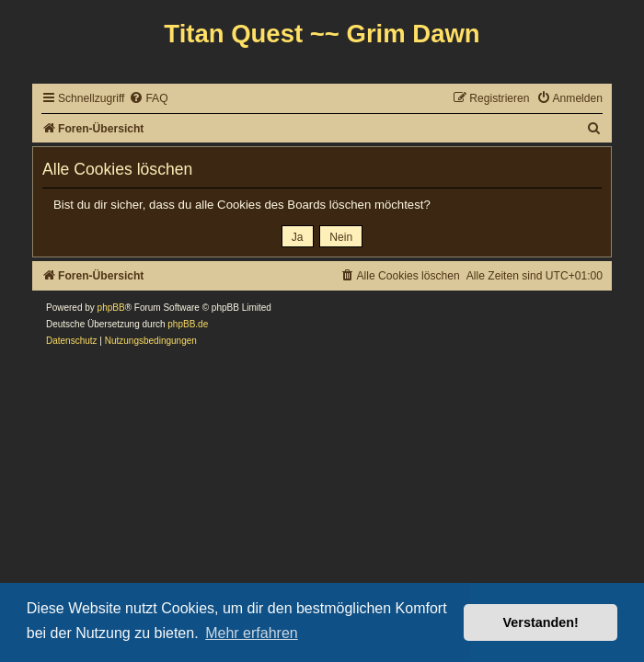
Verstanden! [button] (541, 622)
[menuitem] (148, 99)
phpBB (111, 308)
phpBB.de (188, 324)
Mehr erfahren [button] (252, 633)
